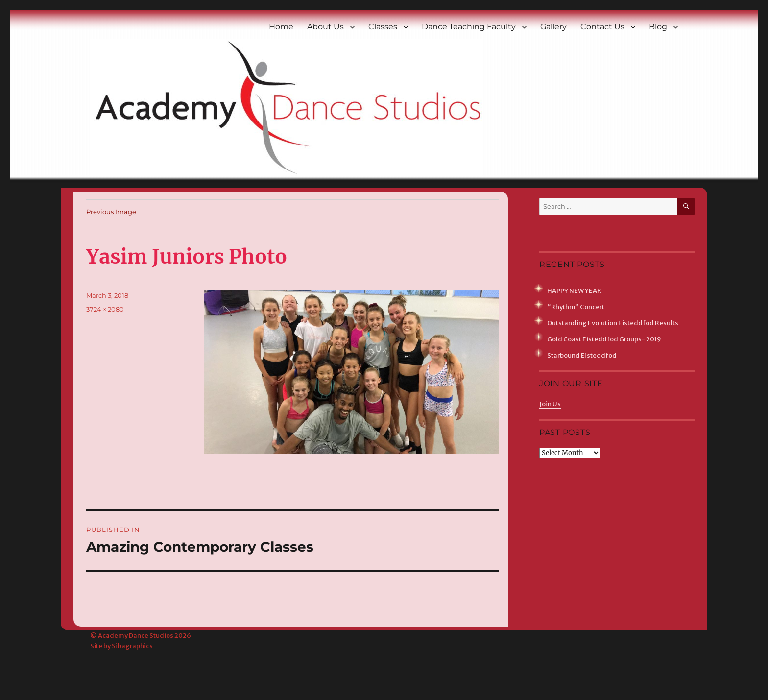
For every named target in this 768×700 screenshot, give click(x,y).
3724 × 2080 (105, 309)
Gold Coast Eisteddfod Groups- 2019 (604, 339)
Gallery (553, 27)
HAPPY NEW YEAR (574, 291)
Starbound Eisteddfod (582, 355)
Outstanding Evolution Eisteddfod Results (613, 323)
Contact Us (602, 27)
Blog (658, 27)
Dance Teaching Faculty (469, 27)
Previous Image (111, 212)
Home (281, 27)
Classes (383, 27)
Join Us (550, 404)
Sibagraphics (132, 646)
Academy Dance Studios (136, 636)
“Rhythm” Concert (576, 307)
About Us (325, 27)
